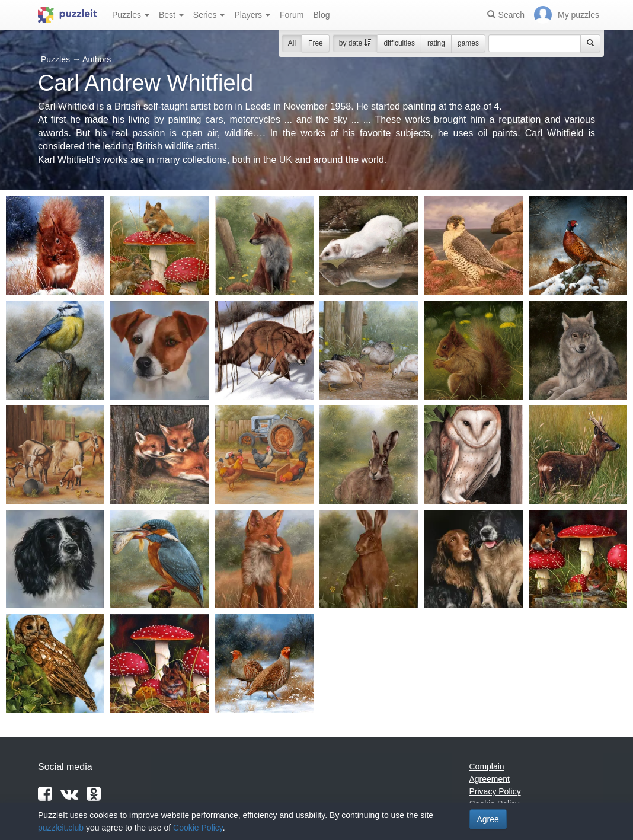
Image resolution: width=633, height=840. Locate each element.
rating (436, 43)
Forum (292, 15)
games (468, 43)
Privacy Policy (495, 791)
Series (209, 15)
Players (252, 15)
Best (171, 15)
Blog (321, 15)
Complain (487, 766)
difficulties (399, 43)
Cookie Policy (198, 828)
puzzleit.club (61, 828)
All (292, 43)
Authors (97, 59)
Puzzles (131, 15)
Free (316, 43)
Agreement (490, 779)
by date (355, 43)
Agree (488, 819)
